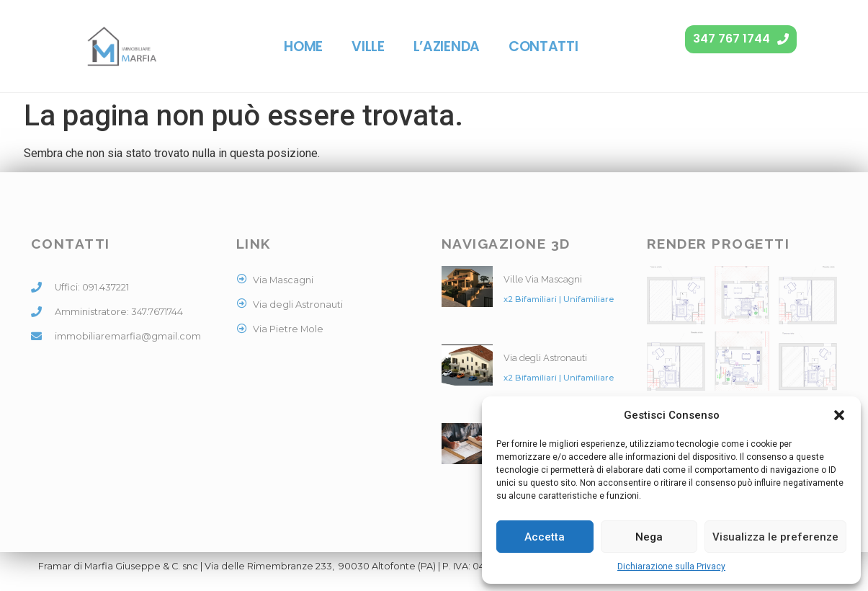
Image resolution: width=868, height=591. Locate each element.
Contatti (543, 46)
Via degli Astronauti (545, 358)
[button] (839, 415)
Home (303, 46)
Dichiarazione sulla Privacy (671, 566)
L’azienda (447, 46)
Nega (649, 537)
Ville (368, 46)
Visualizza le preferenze (775, 537)
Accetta (545, 537)
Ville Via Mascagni (543, 279)
